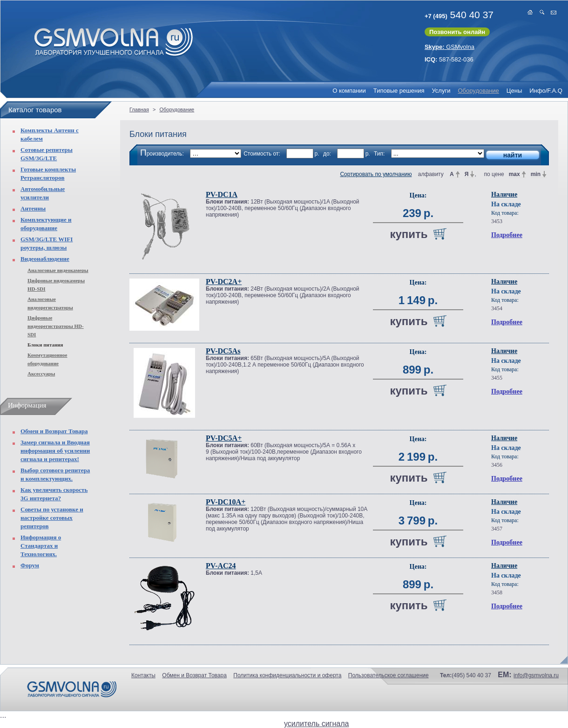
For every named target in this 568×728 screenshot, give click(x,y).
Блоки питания (45, 345)
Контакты (143, 675)
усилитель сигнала (316, 724)
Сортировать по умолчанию (376, 174)
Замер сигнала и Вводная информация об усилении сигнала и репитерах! (55, 451)
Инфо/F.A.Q (546, 91)
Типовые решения (399, 91)
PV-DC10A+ (226, 502)
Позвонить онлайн (457, 32)
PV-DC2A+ (224, 282)
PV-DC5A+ (224, 438)
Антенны (33, 208)
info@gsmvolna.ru (536, 675)
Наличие (504, 194)
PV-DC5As (223, 351)
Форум (30, 565)
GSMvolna (450, 47)
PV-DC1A (222, 194)
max (514, 174)
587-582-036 (449, 59)
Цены (514, 91)
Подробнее (507, 235)
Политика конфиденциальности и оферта (287, 675)
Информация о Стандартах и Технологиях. (41, 546)
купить (409, 234)
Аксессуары (41, 374)
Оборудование (478, 91)
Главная (139, 109)
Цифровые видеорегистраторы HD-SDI (56, 326)
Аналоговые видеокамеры (58, 270)
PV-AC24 (221, 566)
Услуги (441, 91)
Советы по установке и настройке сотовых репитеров (52, 518)
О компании (349, 91)
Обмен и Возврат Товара (54, 431)
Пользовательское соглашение (389, 675)
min (536, 174)
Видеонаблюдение (45, 259)
